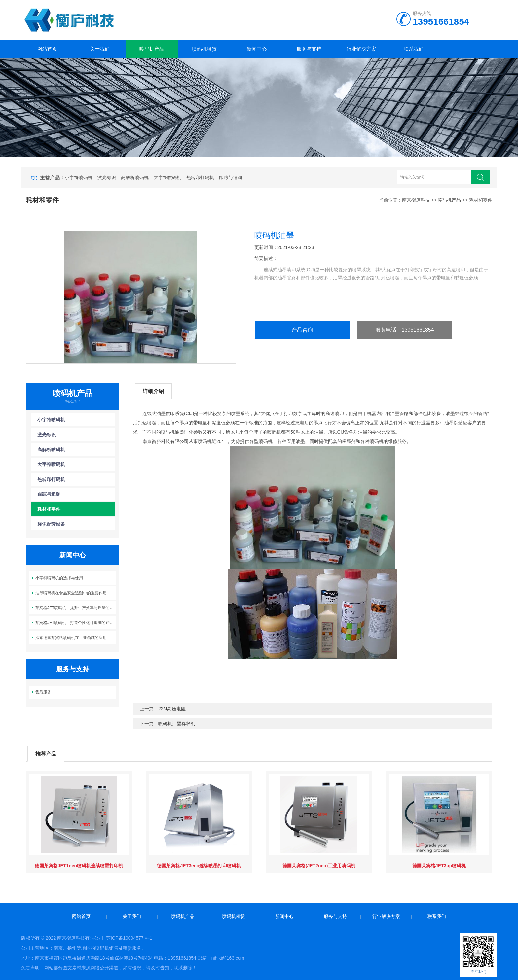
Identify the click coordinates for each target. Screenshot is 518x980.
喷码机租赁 (204, 49)
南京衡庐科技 (416, 200)
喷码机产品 (152, 49)
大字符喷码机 (167, 177)
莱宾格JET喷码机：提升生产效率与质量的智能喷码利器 (76, 608)
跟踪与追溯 (231, 177)
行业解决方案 (361, 49)
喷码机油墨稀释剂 (177, 724)
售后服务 (43, 692)
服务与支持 (309, 49)
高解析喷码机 (135, 177)
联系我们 (414, 49)
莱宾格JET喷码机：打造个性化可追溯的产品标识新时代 (76, 623)
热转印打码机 (200, 177)
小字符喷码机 (79, 177)
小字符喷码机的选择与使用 (59, 578)
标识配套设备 (51, 524)
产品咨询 (302, 330)
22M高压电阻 (172, 709)
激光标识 (107, 177)
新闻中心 (257, 49)
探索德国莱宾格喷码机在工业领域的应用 (71, 638)
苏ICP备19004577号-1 (129, 938)
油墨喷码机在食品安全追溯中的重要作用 (71, 593)
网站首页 (47, 49)
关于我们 (100, 49)
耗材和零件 (481, 200)
